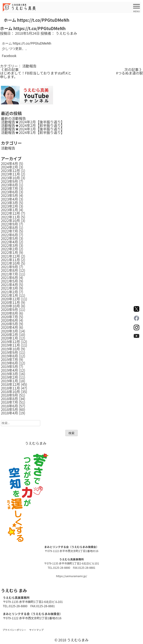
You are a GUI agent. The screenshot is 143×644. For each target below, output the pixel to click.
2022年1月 (9, 252)
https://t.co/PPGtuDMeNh (32, 43)
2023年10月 (10, 178)
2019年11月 (10, 345)
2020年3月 (9, 331)
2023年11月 (10, 174)
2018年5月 (9, 409)
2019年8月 (9, 356)
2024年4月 (9, 163)
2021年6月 (9, 278)
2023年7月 (9, 188)
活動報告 (29, 66)
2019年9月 (9, 352)
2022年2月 (9, 249)
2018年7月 (9, 402)
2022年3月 (9, 245)
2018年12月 (10, 384)
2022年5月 (9, 238)
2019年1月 (9, 381)
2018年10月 (10, 392)
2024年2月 (9, 167)
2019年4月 (9, 370)
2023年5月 (9, 195)
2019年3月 (9, 374)
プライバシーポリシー (14, 630)
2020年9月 (9, 309)
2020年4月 (9, 327)
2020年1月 (9, 338)
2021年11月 (10, 260)
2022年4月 (9, 242)
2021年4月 (9, 285)
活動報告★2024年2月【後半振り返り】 (33, 122)
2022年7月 (9, 231)
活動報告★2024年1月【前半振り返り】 (33, 132)
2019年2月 (9, 377)
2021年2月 (9, 292)
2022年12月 (10, 213)
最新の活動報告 (13, 118)
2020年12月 (10, 299)
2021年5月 (9, 281)
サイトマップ (36, 630)
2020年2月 (9, 335)
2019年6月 (9, 363)
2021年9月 (9, 267)
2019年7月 (9, 359)
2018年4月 (9, 413)
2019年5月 (9, 366)
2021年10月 (10, 263)
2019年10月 (10, 349)
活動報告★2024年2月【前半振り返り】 (33, 125)
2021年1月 (9, 295)
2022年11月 (10, 217)
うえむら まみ (14, 590)
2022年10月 (10, 220)
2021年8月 (9, 270)
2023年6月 (9, 192)
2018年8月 (9, 399)
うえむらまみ (66, 33)
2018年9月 (9, 395)
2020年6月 (9, 320)
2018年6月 (9, 406)
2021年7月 (9, 274)
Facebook (9, 56)
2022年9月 (9, 224)
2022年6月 (9, 235)
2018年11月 (10, 388)
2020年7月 (9, 317)
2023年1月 (9, 210)
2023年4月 (9, 199)
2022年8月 (9, 228)
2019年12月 (10, 342)
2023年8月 (9, 185)
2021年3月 (9, 288)
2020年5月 (9, 324)
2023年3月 (9, 203)
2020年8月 (9, 313)
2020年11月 (10, 302)
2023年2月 (9, 206)
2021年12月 (10, 256)
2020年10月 (10, 306)
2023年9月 (9, 181)
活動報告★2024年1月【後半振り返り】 (33, 129)
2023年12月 (10, 171)
